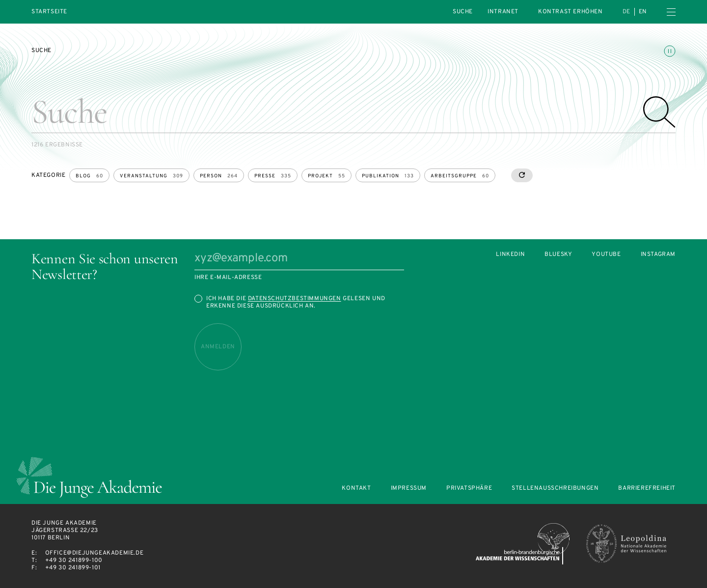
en (643, 12)
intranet (503, 12)
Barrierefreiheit (647, 489)
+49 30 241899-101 (73, 568)
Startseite (49, 12)
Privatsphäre (469, 489)
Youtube (606, 255)
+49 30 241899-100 (74, 560)
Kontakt (356, 489)
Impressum (409, 489)
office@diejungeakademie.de (95, 553)
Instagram (658, 255)
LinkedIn (510, 255)
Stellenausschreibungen (555, 489)
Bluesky (558, 255)
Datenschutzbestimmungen (295, 299)
